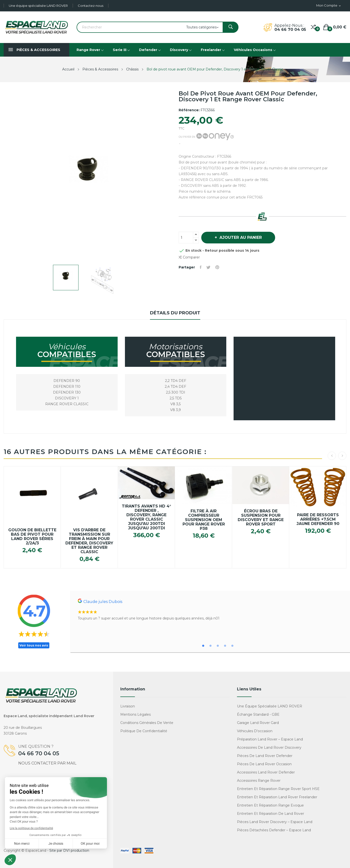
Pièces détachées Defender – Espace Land (274, 830)
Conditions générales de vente (147, 723)
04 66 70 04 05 (290, 30)
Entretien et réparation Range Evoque (270, 805)
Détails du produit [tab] (175, 313)
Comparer (189, 257)
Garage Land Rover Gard (258, 723)
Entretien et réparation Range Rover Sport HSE (278, 789)
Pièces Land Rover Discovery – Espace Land (275, 822)
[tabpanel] (210, 610)
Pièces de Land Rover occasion (264, 764)
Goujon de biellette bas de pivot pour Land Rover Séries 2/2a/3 (32, 537)
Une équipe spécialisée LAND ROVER (38, 6)
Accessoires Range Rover (259, 781)
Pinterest (217, 267)
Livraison (128, 706)
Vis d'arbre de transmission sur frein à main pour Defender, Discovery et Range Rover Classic (89, 541)
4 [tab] (225, 646)
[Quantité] (186, 238)
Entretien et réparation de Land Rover (271, 814)
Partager (201, 267)
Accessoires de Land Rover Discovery (269, 748)
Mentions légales (136, 714)
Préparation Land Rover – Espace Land (270, 739)
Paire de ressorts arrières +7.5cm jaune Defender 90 (318, 519)
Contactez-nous (91, 6)
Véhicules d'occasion (255, 731)
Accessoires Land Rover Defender (266, 772)
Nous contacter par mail (47, 763)
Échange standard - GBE (258, 714)
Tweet (208, 267)
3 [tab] (218, 646)
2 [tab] (210, 646)
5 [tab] (232, 646)
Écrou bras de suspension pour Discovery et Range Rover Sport (261, 518)
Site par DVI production (69, 851)
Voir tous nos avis (34, 645)
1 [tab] (203, 646)
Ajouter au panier (240, 237)
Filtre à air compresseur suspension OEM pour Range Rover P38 (204, 520)
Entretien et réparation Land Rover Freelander (277, 797)
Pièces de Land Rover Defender (265, 756)
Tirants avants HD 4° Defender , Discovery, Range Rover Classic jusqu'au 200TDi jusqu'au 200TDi (146, 517)
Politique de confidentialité (144, 731)
